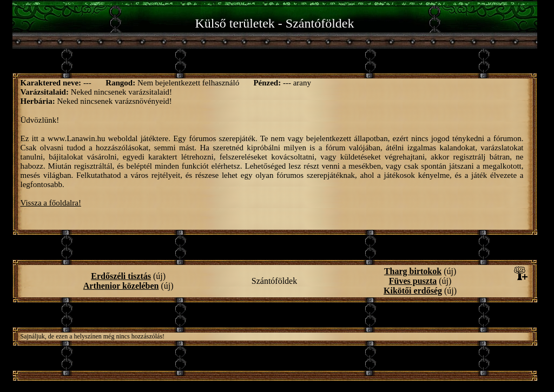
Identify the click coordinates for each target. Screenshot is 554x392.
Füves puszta (413, 281)
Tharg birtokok (413, 271)
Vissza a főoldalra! (51, 203)
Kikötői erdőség (413, 291)
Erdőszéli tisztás (121, 276)
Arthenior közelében (121, 286)
